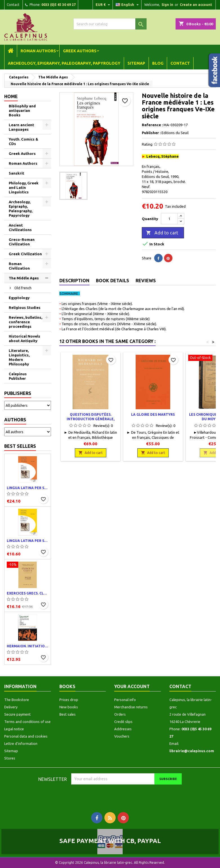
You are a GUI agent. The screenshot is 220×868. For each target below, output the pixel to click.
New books (69, 707)
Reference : (152, 125)
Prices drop (69, 700)
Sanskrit (16, 173)
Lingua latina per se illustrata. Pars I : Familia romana (28, 488)
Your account (132, 686)
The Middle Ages (24, 278)
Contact (13, 5)
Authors (15, 420)
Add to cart (162, 233)
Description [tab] (74, 281)
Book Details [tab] (113, 281)
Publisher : (151, 133)
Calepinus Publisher (18, 376)
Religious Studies (25, 308)
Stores (10, 758)
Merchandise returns (131, 707)
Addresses (123, 729)
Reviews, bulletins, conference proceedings (25, 322)
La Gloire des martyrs (153, 414)
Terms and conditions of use (27, 722)
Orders (120, 714)
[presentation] (118, 795)
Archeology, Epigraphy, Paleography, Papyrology (64, 63)
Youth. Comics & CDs (23, 141)
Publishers (18, 393)
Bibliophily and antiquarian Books (22, 110)
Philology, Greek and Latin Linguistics (24, 187)
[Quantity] (169, 219)
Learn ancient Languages (21, 127)
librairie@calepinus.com (192, 751)
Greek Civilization (25, 254)
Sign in (167, 5)
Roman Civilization (19, 266)
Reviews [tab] (146, 281)
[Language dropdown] (128, 5)
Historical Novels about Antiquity (24, 338)
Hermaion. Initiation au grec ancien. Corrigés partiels (28, 646)
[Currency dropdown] (104, 5)
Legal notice (14, 729)
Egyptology (19, 298)
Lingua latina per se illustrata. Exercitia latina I (28, 541)
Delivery (11, 707)
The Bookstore (17, 700)
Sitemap (136, 63)
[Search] (110, 24)
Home (11, 96)
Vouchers (122, 736)
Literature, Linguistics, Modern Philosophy (19, 357)
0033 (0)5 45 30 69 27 (59, 5)
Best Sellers (20, 446)
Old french (23, 288)
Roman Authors (38, 51)
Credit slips (123, 722)
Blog (158, 63)
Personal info (125, 700)
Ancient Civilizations (20, 227)
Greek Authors (80, 51)
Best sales (68, 714)
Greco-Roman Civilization (22, 242)
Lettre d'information (21, 743)
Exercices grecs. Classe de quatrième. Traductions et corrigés (28, 593)
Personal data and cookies (26, 736)
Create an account (196, 5)
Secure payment (17, 714)
